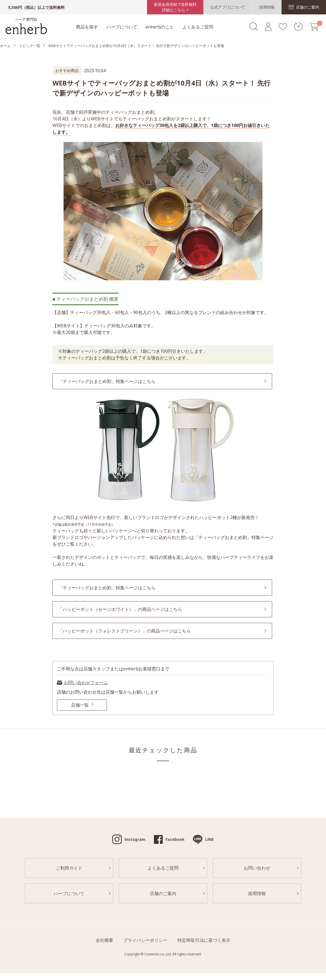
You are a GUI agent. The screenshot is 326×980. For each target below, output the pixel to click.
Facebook (175, 839)
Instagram (135, 839)
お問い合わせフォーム (86, 683)
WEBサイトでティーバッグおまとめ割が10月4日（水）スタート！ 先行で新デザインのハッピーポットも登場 (136, 46)
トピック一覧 (30, 46)
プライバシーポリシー (145, 940)
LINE (210, 839)
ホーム (5, 46)
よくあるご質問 (198, 27)
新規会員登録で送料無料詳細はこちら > (175, 7)
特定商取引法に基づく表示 (204, 940)
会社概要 (104, 940)
